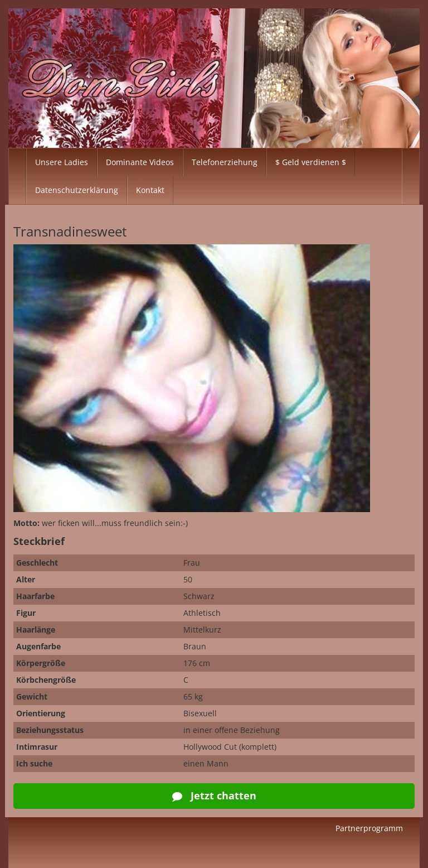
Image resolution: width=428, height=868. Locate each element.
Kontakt (150, 190)
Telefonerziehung (225, 162)
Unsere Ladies (62, 162)
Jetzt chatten (214, 795)
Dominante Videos (140, 162)
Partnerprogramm (369, 828)
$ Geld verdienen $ (311, 162)
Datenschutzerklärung (77, 190)
